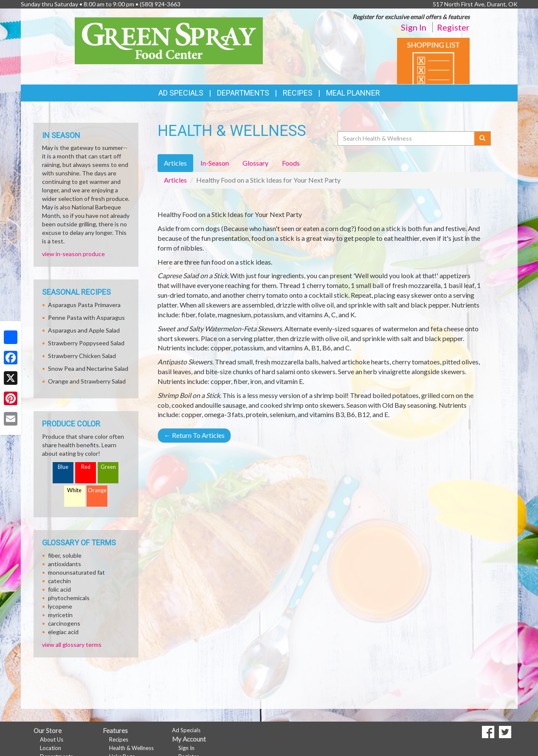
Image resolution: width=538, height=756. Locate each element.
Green (108, 467)
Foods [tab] (291, 163)
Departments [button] (243, 93)
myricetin (60, 615)
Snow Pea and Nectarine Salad (88, 368)
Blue (63, 467)
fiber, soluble (65, 555)
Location (51, 748)
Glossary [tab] (255, 163)
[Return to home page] (169, 40)
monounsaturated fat (76, 572)
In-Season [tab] (215, 163)
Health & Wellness (131, 748)
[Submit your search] (483, 138)
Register (453, 27)
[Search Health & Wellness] (407, 138)
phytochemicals (69, 598)
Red (86, 467)
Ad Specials (181, 93)
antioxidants (65, 564)
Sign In (414, 27)
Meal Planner (353, 93)
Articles (175, 180)
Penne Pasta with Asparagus (86, 317)
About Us (52, 739)
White (74, 490)
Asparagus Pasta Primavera (84, 305)
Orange (97, 490)
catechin (59, 581)
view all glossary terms (72, 645)
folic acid (59, 589)
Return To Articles (194, 435)
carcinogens (64, 623)
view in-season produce (73, 254)
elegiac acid (63, 632)
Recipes (298, 93)
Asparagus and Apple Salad (84, 330)
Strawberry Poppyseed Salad (86, 343)
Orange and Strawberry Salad (87, 381)
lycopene (60, 606)
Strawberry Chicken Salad (82, 356)
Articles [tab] (175, 163)
